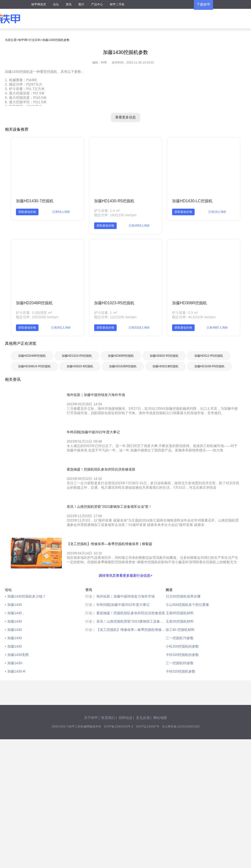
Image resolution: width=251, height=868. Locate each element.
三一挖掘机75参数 (180, 638)
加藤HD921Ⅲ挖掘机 (165, 366)
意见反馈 (143, 718)
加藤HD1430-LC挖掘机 (192, 201)
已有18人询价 (217, 212)
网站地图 (160, 718)
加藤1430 (15, 605)
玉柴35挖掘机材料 (180, 621)
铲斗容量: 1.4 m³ (107, 211)
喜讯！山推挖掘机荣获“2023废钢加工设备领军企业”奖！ (131, 621)
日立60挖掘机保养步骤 (183, 596)
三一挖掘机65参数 (180, 663)
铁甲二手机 (117, 4)
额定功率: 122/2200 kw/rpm (115, 317)
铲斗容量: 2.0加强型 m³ (34, 313)
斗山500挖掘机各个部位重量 (187, 605)
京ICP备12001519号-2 (118, 727)
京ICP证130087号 (148, 727)
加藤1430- (15, 663)
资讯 (69, 4)
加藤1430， (16, 613)
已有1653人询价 (139, 226)
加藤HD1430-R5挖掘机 (114, 201)
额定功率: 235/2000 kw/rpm (37, 317)
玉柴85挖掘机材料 (180, 613)
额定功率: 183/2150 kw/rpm (115, 215)
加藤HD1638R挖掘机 (123, 366)
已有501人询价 (61, 328)
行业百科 (35, 40)
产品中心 (97, 4)
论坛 (56, 4)
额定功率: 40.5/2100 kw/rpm (194, 317)
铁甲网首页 (39, 4)
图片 (81, 4)
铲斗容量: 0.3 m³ (185, 313)
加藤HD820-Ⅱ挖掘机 (80, 366)
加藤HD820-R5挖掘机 (164, 356)
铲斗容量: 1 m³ (106, 313)
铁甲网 (23, 40)
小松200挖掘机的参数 (182, 646)
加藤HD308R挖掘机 (189, 303)
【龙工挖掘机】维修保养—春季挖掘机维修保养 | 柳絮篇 (131, 630)
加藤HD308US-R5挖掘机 (34, 366)
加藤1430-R (16, 671)
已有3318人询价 (139, 328)
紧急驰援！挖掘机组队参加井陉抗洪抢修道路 (131, 613)
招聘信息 (125, 718)
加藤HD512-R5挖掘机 (209, 356)
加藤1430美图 (18, 655)
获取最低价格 (27, 212)
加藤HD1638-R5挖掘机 (209, 366)
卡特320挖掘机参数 (181, 671)
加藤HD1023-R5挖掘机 (114, 303)
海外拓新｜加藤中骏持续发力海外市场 (125, 596)
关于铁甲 (91, 718)
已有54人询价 (61, 212)
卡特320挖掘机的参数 (182, 655)
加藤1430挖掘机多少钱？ (27, 596)
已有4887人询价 (217, 328)
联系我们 (108, 718)
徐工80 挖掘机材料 (180, 630)
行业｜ (90, 596)
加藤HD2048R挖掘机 (34, 303)
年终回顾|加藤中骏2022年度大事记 (123, 605)
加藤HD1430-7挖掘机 (35, 201)
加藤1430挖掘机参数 (56, 40)
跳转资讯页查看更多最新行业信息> (125, 575)
